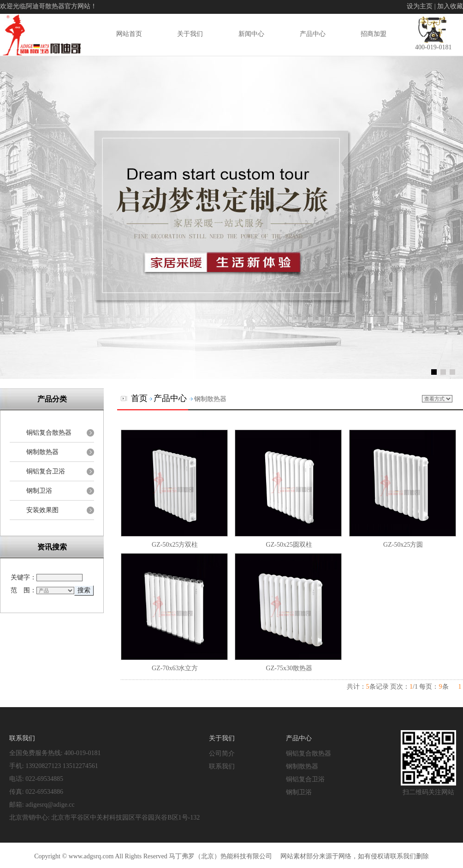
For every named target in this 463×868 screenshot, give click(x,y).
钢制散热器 (42, 452)
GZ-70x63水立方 (175, 668)
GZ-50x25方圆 (403, 545)
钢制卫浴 (39, 491)
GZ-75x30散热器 (289, 668)
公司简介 (222, 753)
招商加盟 (374, 34)
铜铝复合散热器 (49, 433)
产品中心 (313, 34)
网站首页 (129, 34)
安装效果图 (42, 510)
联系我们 (222, 766)
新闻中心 (251, 34)
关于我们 (190, 34)
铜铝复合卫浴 (46, 471)
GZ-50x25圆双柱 (289, 545)
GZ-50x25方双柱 (175, 545)
